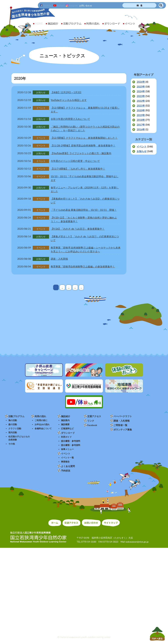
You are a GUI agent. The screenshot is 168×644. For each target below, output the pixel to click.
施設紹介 (66, 416)
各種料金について (43, 429)
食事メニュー (67, 449)
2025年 (141, 87)
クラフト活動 (15, 429)
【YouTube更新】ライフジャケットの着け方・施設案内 (81, 153)
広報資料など (67, 429)
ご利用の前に (41, 420)
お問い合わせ (86, 6)
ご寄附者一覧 (120, 425)
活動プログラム (16, 416)
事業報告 (65, 462)
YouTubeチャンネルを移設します (69, 100)
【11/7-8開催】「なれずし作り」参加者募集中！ (78, 169)
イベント (142, 146)
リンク (91, 421)
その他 (12, 444)
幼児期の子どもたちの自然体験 (19, 438)
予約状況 (66, 471)
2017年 (141, 125)
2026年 (141, 82)
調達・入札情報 (122, 421)
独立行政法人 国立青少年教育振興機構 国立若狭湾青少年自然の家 (28, 21)
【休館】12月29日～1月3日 (66, 92)
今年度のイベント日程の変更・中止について (75, 161)
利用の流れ (40, 416)
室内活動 (13, 432)
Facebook (46, 6)
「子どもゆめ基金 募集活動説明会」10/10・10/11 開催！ (84, 210)
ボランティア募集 (123, 430)
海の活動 (13, 420)
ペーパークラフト (123, 416)
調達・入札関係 (59, 259)
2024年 (141, 91)
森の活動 (13, 424)
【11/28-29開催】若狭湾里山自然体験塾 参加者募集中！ (83, 145)
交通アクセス (94, 416)
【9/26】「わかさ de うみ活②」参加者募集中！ (78, 229)
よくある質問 (68, 466)
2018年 (141, 120)
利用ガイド (66, 437)
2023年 (141, 96)
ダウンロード (68, 433)
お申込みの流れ (42, 424)
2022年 (141, 101)
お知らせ (142, 151)
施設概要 (65, 424)
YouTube (59, 6)
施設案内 (65, 420)
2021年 (141, 106)
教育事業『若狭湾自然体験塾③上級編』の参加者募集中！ (83, 266)
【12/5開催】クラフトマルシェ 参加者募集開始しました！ (84, 138)
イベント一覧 (67, 458)
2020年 (141, 110)
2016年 (141, 129)
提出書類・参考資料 (71, 441)
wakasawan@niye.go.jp (137, 542)
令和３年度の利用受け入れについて (70, 119)
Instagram (72, 6)
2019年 (141, 115)
